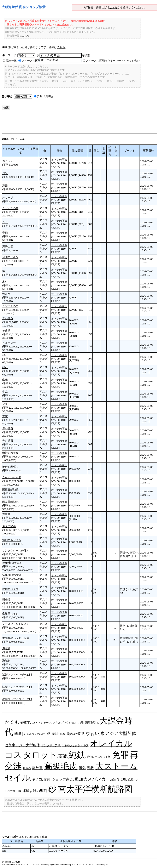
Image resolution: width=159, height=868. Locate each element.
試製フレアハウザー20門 (17, 675)
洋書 (5, 185)
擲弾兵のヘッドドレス (16, 638)
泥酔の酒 (8, 247)
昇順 (40, 96)
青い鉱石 (8, 318)
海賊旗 (6, 648)
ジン (5, 173)
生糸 (5, 379)
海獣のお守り (10, 453)
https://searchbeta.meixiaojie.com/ (88, 21)
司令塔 (6, 599)
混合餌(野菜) (10, 467)
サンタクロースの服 (14, 551)
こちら (113, 7)
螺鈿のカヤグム (12, 540)
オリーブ (8, 198)
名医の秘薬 (9, 526)
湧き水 (6, 294)
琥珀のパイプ (10, 589)
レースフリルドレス (14, 624)
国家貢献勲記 (10, 490)
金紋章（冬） (10, 614)
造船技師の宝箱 (12, 563)
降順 (50, 96)
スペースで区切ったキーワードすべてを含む (113, 61)
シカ (5, 222)
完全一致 (11, 61)
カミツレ (8, 161)
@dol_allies (61, 24)
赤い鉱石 (8, 428)
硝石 (5, 355)
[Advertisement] (77, 123)
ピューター (9, 343)
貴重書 (6, 514)
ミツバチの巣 (10, 208)
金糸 (5, 404)
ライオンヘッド (12, 477)
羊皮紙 (6, 331)
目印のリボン (10, 257)
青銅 (5, 233)
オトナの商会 (59, 160)
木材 (5, 282)
